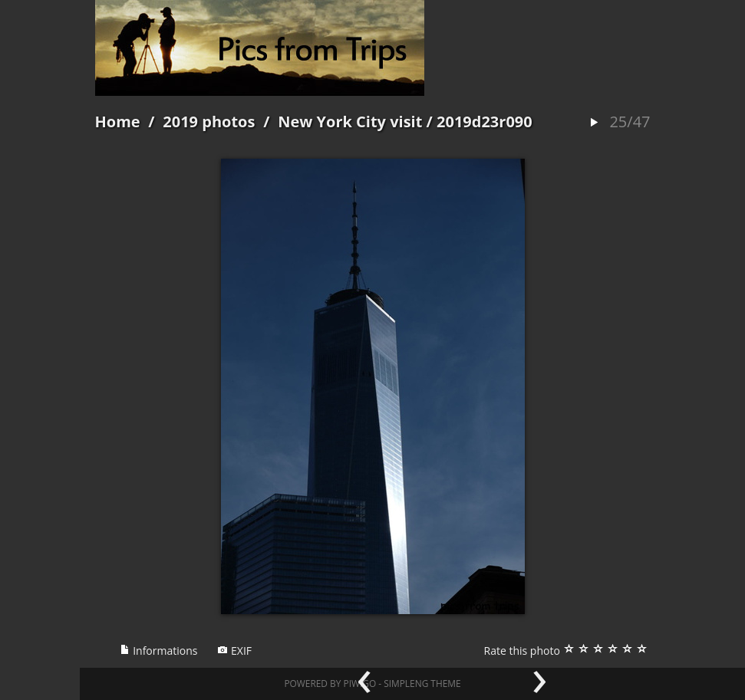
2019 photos (209, 122)
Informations (159, 651)
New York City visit (350, 122)
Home (118, 122)
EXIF (234, 651)
